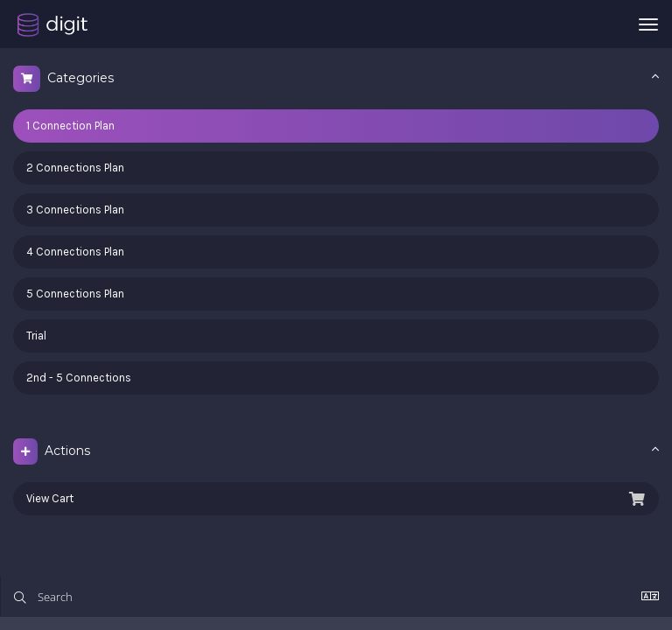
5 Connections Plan (75, 294)
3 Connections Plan (75, 210)
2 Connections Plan (75, 168)
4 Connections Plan (75, 252)
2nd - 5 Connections (79, 378)
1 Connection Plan (70, 126)
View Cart (336, 499)
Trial (36, 336)
